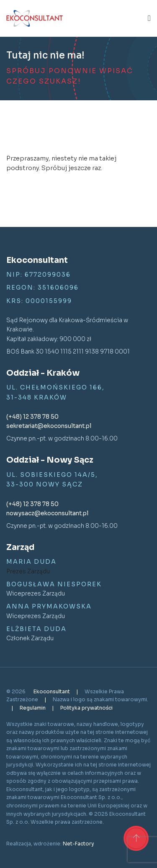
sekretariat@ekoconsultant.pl (49, 426)
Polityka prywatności (86, 708)
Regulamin (33, 708)
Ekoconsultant (52, 691)
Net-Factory (78, 844)
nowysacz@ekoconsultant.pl (47, 513)
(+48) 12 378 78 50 (32, 417)
